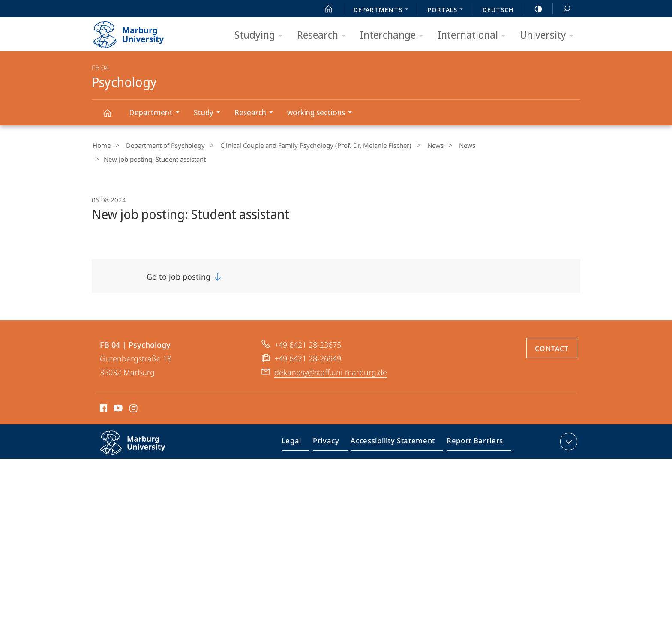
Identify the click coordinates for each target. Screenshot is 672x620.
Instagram (134, 394)
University (549, 35)
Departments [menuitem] (383, 10)
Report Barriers (472, 428)
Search (562, 9)
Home (101, 145)
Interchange (394, 35)
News (421, 145)
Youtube (117, 394)
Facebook (103, 394)
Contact (552, 334)
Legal (301, 428)
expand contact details (568, 427)
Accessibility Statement (396, 428)
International (474, 35)
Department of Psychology (160, 145)
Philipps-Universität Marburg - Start (138, 32)
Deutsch (498, 9)
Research (324, 35)
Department (157, 113)
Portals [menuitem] (448, 10)
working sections (322, 113)
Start (324, 9)
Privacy (333, 428)
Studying (261, 35)
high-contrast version (534, 9)
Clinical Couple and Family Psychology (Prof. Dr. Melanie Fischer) (306, 145)
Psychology (112, 117)
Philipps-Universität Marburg (142, 435)
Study (210, 113)
